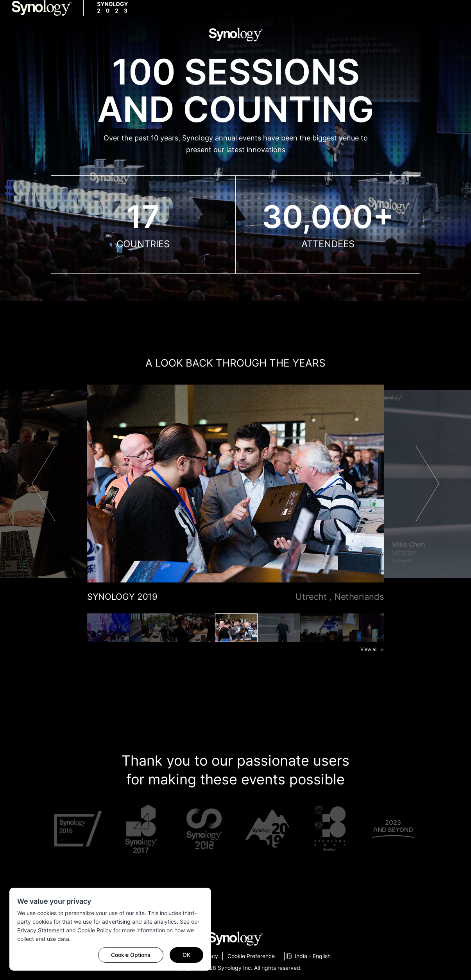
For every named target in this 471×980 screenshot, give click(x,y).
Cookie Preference (251, 956)
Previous (44, 484)
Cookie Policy (95, 930)
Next (427, 484)
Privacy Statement (41, 930)
